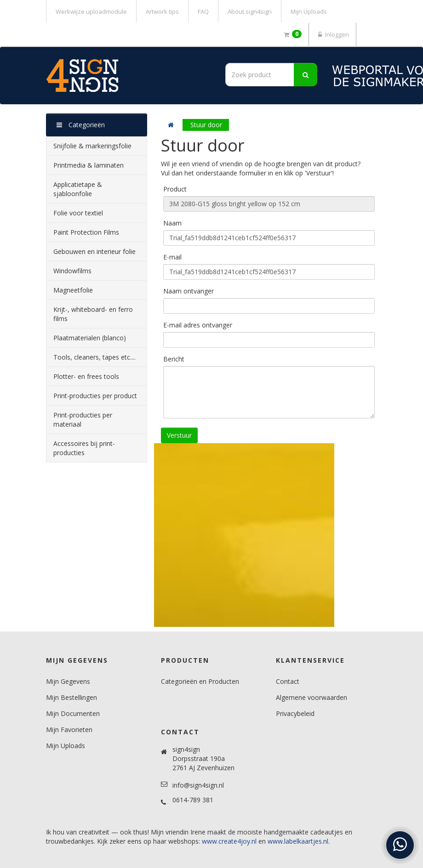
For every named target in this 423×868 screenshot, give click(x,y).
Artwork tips (162, 11)
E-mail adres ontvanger (198, 325)
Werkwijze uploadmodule (91, 11)
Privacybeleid (295, 713)
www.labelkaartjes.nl (298, 841)
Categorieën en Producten (200, 681)
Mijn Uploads (309, 11)
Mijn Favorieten (69, 730)
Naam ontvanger (189, 291)
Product (175, 189)
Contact (288, 681)
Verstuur (179, 435)
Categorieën (81, 125)
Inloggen (332, 34)
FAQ (203, 11)
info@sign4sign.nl (198, 785)
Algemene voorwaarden (312, 697)
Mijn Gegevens (68, 681)
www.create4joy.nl (229, 841)
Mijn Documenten (73, 713)
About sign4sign (250, 11)
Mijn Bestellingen (71, 697)
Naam (172, 223)
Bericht (174, 359)
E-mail (172, 257)
